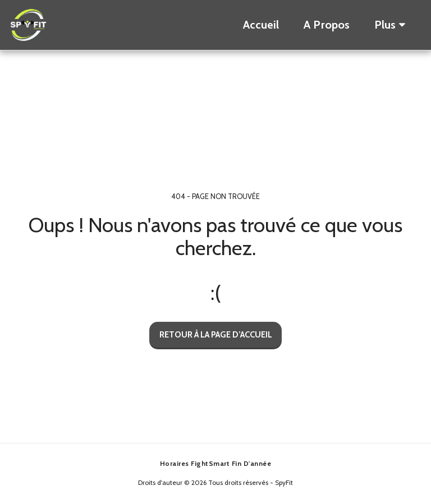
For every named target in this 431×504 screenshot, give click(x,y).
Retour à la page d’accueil (216, 335)
